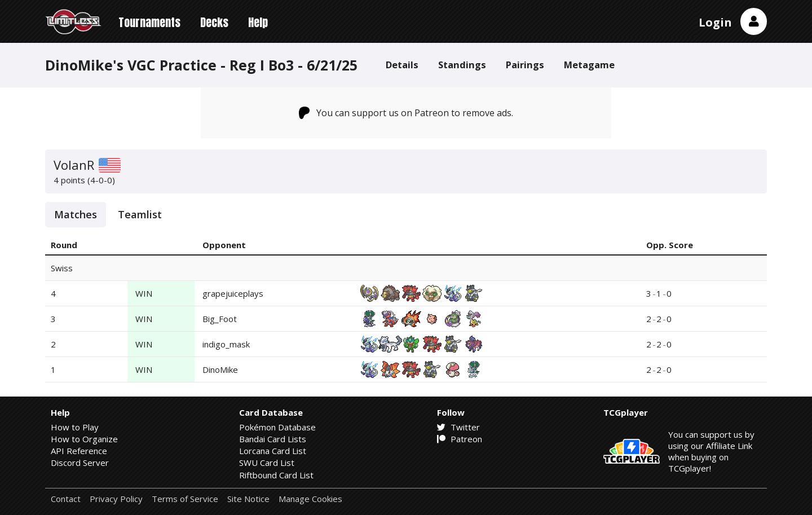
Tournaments (149, 22)
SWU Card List (267, 463)
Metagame (589, 65)
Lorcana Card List (273, 451)
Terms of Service (185, 499)
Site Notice (248, 499)
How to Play (75, 427)
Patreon (460, 439)
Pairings (525, 65)
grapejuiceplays (233, 293)
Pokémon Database (277, 427)
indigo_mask (226, 344)
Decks (214, 22)
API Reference (79, 451)
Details (402, 65)
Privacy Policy (116, 499)
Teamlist (140, 214)
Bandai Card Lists (273, 439)
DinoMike (220, 369)
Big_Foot (220, 319)
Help (258, 22)
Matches (76, 214)
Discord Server (80, 463)
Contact (66, 499)
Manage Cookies (310, 499)
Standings (462, 65)
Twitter (458, 427)
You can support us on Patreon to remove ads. (406, 113)
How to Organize (84, 439)
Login (715, 22)
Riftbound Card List (276, 475)
